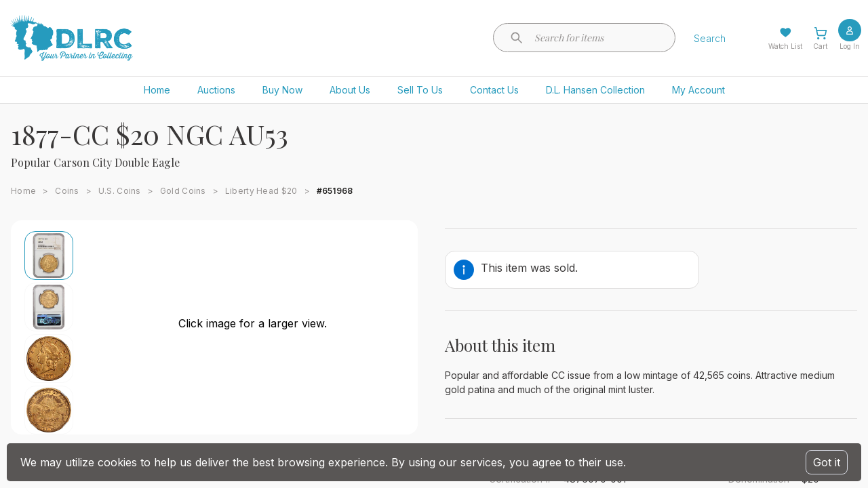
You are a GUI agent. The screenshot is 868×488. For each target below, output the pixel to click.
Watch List (785, 46)
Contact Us (494, 90)
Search (710, 38)
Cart (820, 46)
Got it (827, 462)
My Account (698, 90)
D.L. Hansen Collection (595, 90)
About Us (350, 90)
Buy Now (282, 90)
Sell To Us (420, 90)
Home (157, 90)
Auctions (216, 90)
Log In (850, 46)
